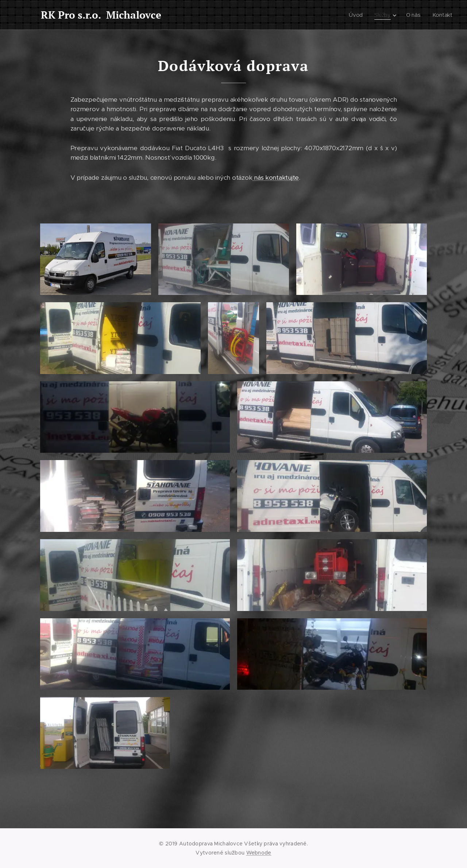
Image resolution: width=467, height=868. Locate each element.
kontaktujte (282, 178)
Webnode (259, 853)
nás (259, 178)
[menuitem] (357, 15)
